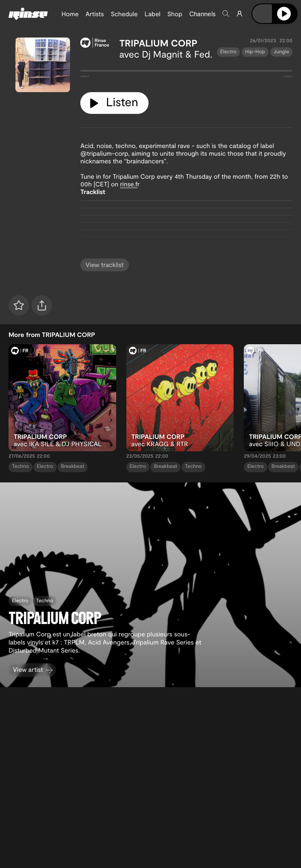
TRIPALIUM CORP (159, 43)
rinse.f (129, 184)
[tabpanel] (186, 73)
